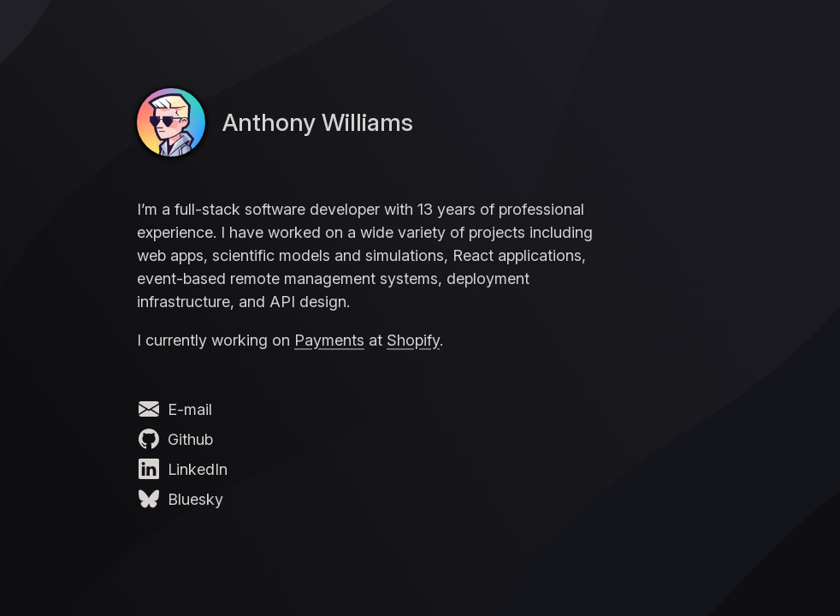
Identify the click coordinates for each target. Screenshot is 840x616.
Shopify (413, 340)
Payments (329, 340)
